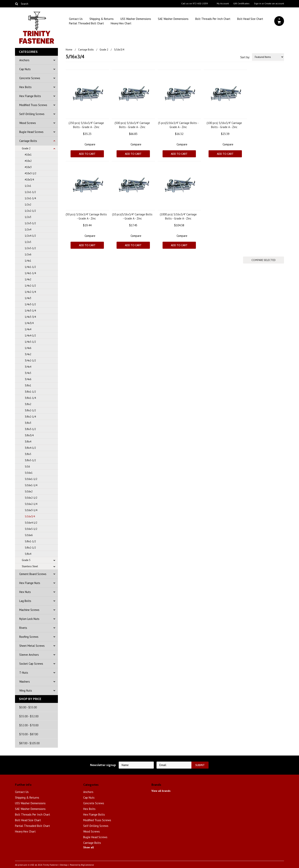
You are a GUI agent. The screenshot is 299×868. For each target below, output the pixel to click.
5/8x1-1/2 (30, 541)
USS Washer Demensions (136, 19)
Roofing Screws (29, 637)
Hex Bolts (25, 87)
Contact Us (76, 19)
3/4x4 (28, 367)
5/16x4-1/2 (31, 523)
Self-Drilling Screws (32, 114)
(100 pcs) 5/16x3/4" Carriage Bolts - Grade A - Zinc (224, 125)
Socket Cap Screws (31, 664)
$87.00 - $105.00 (29, 743)
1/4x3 (28, 298)
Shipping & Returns (102, 19)
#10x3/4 (29, 180)
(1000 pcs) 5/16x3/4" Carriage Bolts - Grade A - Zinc (178, 216)
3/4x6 (28, 379)
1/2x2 (28, 205)
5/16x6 (29, 535)
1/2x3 (28, 217)
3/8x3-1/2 (30, 429)
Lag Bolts (25, 601)
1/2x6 (28, 254)
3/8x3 (28, 423)
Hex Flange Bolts (30, 96)
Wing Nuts (26, 691)
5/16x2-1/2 (31, 498)
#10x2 (28, 161)
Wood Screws (28, 123)
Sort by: (245, 57)
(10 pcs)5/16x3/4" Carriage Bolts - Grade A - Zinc (132, 216)
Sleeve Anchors (29, 655)
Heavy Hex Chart (121, 23)
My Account (223, 4)
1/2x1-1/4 (30, 198)
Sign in (258, 4)
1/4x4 (28, 329)
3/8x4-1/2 (30, 448)
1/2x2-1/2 (30, 211)
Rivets (23, 628)
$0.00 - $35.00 (28, 707)
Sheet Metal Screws (32, 646)
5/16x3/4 (30, 516)
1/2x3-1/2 (30, 223)
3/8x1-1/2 (30, 392)
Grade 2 (26, 148)
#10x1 (28, 155)
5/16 (27, 467)
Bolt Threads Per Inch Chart (213, 19)
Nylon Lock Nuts (29, 619)
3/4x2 (28, 354)
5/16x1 (29, 473)
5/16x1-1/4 (31, 485)
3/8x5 (28, 454)
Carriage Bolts (28, 141)
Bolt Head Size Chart (250, 19)
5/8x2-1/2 (30, 548)
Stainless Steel (30, 566)
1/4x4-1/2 (30, 336)
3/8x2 (28, 404)
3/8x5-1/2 (30, 460)
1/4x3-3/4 (30, 317)
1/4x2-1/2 (30, 286)
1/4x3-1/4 (30, 311)
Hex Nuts (25, 592)
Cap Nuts (25, 69)
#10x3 (28, 167)
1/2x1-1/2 (30, 192)
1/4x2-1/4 (30, 292)
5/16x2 (29, 492)
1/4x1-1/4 (30, 273)
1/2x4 (28, 230)
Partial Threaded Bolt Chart (86, 23)
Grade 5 (26, 560)
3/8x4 (28, 442)
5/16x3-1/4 (31, 510)
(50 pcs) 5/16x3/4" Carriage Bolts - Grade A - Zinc (86, 216)
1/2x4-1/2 (30, 236)
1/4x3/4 (29, 323)
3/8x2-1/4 (30, 417)
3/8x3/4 (29, 435)
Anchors (24, 60)
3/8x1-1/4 (30, 398)
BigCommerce (88, 865)
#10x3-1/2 (31, 173)
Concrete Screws (30, 78)
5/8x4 (28, 554)
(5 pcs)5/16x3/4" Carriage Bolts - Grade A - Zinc (178, 125)
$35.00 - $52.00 (29, 716)
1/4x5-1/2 (30, 342)
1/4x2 (28, 279)
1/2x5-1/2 (30, 248)
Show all (88, 847)
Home (69, 50)
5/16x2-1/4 (31, 504)
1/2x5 (28, 242)
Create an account (274, 4)
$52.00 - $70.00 (29, 725)
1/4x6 (28, 348)
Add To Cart (87, 154)
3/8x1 (28, 385)
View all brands (161, 791)
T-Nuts (24, 673)
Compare (90, 144)
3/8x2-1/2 (30, 410)
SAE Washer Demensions (173, 19)
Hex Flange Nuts (30, 583)
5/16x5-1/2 (31, 529)
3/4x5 (28, 373)
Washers (25, 682)
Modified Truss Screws (33, 105)
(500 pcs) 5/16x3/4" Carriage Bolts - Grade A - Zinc (132, 125)
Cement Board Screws (33, 574)
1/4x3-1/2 (30, 304)
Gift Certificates (241, 4)
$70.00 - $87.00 (29, 734)
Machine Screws (29, 610)
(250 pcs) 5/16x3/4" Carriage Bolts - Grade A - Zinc (86, 125)
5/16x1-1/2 (31, 479)
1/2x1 (28, 186)
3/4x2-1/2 (30, 361)
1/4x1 (28, 261)
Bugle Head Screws (31, 132)
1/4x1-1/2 (30, 267)
